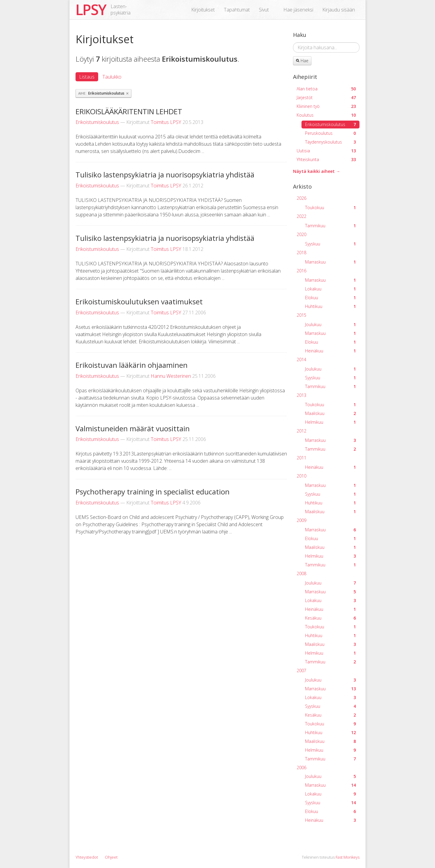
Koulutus (326, 115)
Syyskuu (330, 244)
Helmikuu (330, 422)
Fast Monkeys (348, 857)
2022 (301, 216)
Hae (302, 61)
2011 (301, 458)
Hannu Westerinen (171, 376)
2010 (301, 476)
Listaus (87, 77)
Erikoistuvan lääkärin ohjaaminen (132, 365)
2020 (301, 234)
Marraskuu (330, 262)
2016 (301, 271)
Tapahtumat (237, 10)
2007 (301, 670)
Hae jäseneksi (298, 10)
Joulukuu (330, 324)
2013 (301, 395)
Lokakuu (330, 289)
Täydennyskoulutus (330, 142)
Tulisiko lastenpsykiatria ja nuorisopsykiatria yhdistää (165, 175)
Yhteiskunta (326, 159)
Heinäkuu (330, 351)
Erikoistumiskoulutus (97, 122)
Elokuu (330, 298)
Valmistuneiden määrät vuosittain (133, 428)
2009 (301, 520)
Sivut (264, 10)
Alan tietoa (326, 89)
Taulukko (112, 77)
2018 (301, 253)
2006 (301, 768)
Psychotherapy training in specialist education (153, 492)
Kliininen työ (326, 106)
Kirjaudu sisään (339, 10)
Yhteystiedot (87, 857)
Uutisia (326, 151)
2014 (301, 360)
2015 (301, 315)
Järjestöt (326, 97)
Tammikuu (330, 226)
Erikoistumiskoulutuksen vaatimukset (139, 301)
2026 (301, 198)
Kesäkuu (330, 618)
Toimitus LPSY (166, 122)
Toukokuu (330, 207)
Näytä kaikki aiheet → (317, 171)
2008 (301, 573)
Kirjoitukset (203, 10)
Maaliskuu (330, 413)
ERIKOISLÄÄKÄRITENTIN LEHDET (129, 111)
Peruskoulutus (330, 133)
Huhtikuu (330, 306)
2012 (301, 431)
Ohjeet (111, 857)
